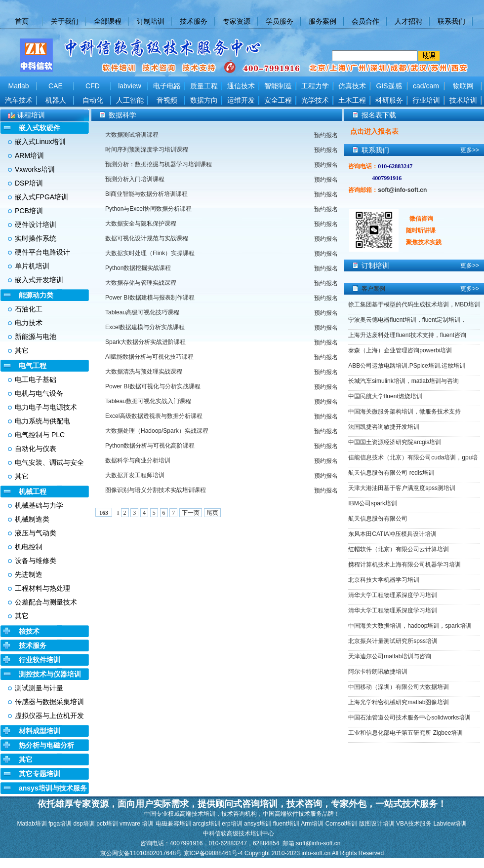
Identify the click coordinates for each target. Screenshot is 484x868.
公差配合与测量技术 (46, 602)
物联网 (463, 86)
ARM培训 (29, 155)
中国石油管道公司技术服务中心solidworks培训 (409, 717)
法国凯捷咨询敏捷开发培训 (384, 427)
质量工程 (204, 86)
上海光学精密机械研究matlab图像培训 (399, 702)
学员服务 (280, 21)
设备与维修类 (36, 561)
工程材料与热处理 (42, 588)
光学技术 (315, 100)
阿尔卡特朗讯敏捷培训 (378, 672)
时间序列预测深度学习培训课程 (147, 150)
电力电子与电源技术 (46, 407)
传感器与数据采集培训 (49, 702)
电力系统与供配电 (42, 421)
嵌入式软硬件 (40, 128)
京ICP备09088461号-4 (214, 853)
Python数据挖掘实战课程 (138, 268)
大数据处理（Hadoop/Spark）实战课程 (157, 431)
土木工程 (352, 100)
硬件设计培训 (36, 225)
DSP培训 (29, 183)
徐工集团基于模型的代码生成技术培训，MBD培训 (414, 304)
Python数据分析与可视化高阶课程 (150, 446)
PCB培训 (29, 211)
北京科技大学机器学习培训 (384, 580)
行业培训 (426, 100)
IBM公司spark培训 (373, 503)
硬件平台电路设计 (42, 252)
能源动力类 (36, 295)
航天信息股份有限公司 (378, 519)
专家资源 (237, 21)
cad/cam (426, 86)
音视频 (167, 100)
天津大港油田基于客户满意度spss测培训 (402, 488)
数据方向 (204, 100)
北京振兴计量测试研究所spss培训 (393, 641)
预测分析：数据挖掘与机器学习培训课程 (159, 164)
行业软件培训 (40, 660)
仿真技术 (352, 86)
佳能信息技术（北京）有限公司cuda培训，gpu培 (413, 457)
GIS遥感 (389, 86)
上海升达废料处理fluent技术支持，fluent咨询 (407, 335)
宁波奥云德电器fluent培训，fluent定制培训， (407, 320)
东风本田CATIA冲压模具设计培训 (392, 534)
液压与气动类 (36, 533)
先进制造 (29, 574)
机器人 (56, 100)
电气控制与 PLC (40, 435)
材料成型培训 (40, 731)
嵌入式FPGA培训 (41, 197)
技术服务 (194, 21)
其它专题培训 (40, 774)
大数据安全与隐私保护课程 (141, 224)
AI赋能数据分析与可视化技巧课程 (149, 357)
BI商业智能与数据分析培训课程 (146, 194)
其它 (22, 350)
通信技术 (241, 86)
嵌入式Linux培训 (40, 142)
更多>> (470, 150)
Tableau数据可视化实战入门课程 (148, 401)
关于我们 (65, 21)
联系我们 (451, 21)
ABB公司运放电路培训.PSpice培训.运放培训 (407, 366)
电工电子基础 (36, 379)
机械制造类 (32, 519)
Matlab (18, 86)
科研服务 (389, 100)
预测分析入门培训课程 (135, 179)
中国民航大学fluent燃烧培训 (385, 396)
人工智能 (130, 100)
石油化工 (29, 309)
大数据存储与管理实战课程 (141, 283)
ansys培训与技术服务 (53, 788)
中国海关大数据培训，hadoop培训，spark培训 (410, 626)
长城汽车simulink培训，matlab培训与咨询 (403, 381)
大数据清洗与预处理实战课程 (144, 372)
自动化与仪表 (36, 449)
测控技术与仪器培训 (50, 674)
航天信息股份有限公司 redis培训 (391, 473)
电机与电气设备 (39, 393)
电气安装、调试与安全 (49, 462)
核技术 (29, 631)
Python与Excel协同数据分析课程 (148, 209)
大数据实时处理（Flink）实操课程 (150, 253)
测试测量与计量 (39, 688)
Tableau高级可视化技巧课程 (142, 312)
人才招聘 (408, 21)
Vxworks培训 (35, 169)
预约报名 (326, 135)
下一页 (191, 513)
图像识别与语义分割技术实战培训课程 (156, 490)
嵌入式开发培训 (39, 280)
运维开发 (241, 100)
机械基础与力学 (39, 505)
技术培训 (463, 100)
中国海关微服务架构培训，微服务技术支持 (404, 412)
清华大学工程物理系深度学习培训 (393, 595)
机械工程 (33, 491)
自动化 (93, 100)
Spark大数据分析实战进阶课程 (145, 342)
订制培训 (151, 21)
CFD (93, 86)
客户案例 (373, 289)
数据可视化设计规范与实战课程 (147, 238)
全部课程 (108, 21)
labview (130, 86)
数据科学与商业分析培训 (138, 460)
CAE (56, 86)
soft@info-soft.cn (402, 190)
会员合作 (365, 21)
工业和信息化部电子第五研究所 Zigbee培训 (405, 733)
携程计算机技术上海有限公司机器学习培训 (404, 565)
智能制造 (278, 86)
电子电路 (167, 86)
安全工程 (278, 100)
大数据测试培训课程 (132, 135)
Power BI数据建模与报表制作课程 (150, 298)
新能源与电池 (36, 337)
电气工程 (33, 366)
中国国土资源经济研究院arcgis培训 (395, 442)
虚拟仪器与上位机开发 (49, 716)
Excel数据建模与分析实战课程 (145, 327)
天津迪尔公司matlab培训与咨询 (390, 656)
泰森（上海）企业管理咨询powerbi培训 (400, 350)
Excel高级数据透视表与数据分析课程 (154, 416)
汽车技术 (19, 100)
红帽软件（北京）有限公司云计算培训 (399, 549)
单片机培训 (32, 266)
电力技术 (29, 323)
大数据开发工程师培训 (135, 475)
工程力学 (315, 86)
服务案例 (323, 21)
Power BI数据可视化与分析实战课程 (153, 386)
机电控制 (29, 547)
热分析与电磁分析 (46, 745)
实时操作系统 (36, 238)
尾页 (212, 513)
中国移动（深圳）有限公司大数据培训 (399, 687)
